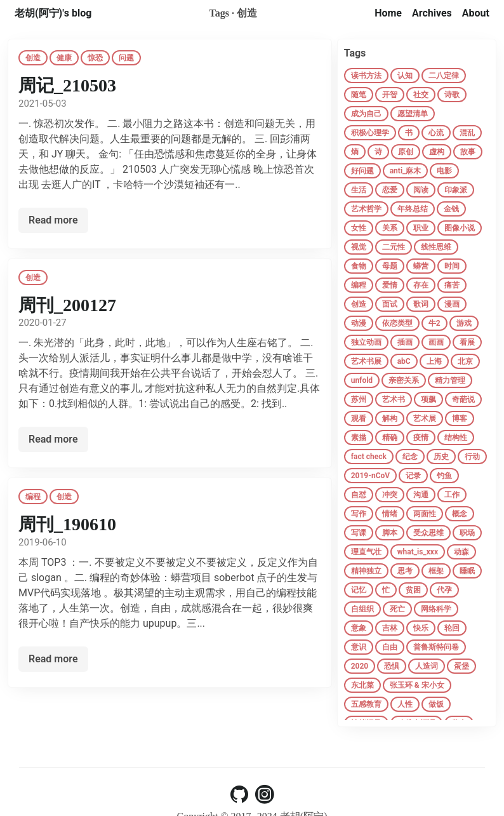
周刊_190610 (67, 524)
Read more (53, 220)
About (476, 13)
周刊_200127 (67, 305)
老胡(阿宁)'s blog (53, 13)
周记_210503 (67, 85)
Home (388, 13)
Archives (432, 13)
